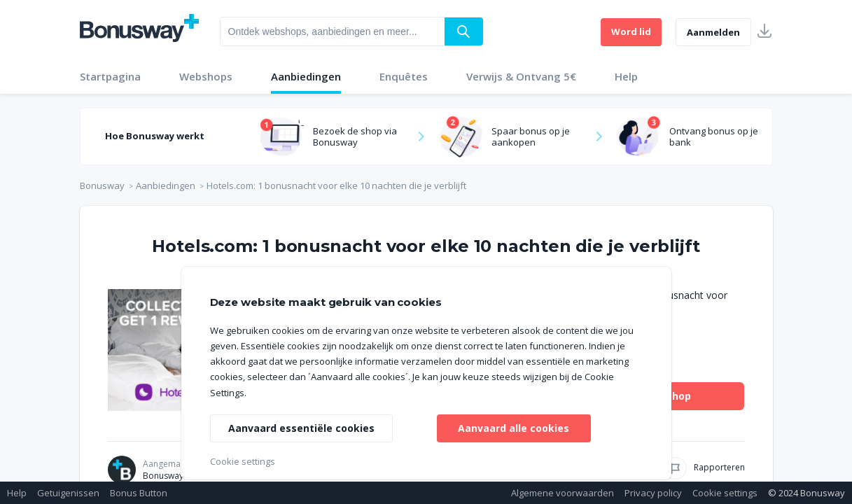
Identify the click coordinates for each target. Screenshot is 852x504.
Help (626, 76)
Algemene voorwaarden (563, 493)
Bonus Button (139, 493)
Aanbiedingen (306, 76)
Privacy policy (653, 493)
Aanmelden (713, 32)
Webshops (206, 76)
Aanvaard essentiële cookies (301, 428)
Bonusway (102, 185)
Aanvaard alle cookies (514, 428)
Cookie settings (725, 493)
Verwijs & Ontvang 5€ (521, 76)
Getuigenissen (68, 493)
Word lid (631, 31)
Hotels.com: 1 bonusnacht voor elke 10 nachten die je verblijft (336, 185)
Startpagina (110, 76)
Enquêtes (404, 76)
